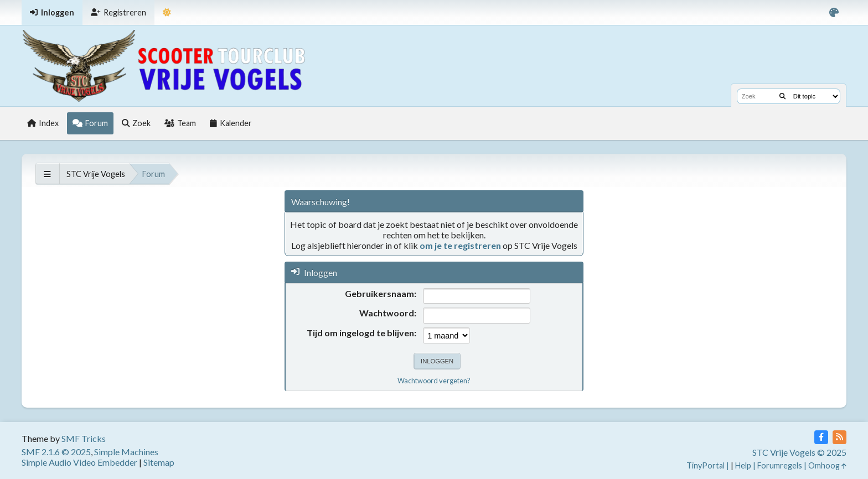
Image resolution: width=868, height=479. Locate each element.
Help (743, 465)
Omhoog (827, 465)
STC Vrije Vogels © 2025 (799, 452)
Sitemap (159, 462)
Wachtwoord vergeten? (434, 381)
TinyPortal (706, 465)
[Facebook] (821, 437)
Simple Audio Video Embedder (79, 462)
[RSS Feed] (839, 437)
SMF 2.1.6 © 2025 (56, 452)
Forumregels (780, 465)
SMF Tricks (84, 438)
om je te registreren (460, 245)
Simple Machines (126, 452)
